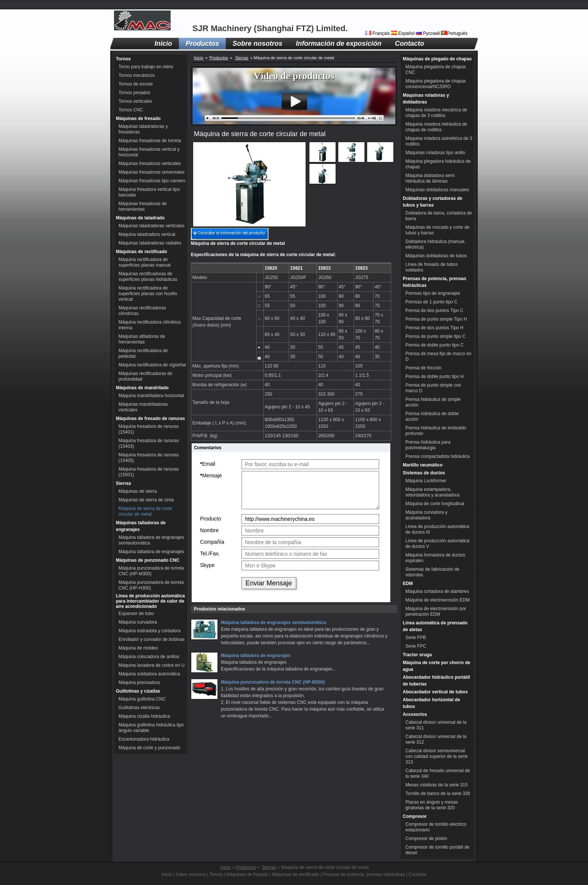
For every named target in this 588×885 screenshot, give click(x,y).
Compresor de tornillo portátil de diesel (437, 850)
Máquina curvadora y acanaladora (426, 515)
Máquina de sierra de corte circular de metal (145, 511)
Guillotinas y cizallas (138, 691)
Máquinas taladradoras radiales (150, 243)
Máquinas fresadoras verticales (150, 163)
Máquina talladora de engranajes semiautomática (151, 540)
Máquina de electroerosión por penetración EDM (436, 611)
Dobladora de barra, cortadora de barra (439, 216)
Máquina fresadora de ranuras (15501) (149, 472)
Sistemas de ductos (424, 473)
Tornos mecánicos (137, 75)
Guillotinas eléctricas (139, 708)
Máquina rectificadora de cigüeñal (152, 365)
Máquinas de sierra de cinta (146, 500)
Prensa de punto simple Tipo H (436, 319)
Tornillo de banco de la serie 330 (438, 793)
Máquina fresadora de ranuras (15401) (149, 429)
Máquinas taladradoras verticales (151, 226)
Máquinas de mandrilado (142, 388)
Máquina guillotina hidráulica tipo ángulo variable (151, 728)
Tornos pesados (134, 93)
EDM (408, 583)
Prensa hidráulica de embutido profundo (436, 431)
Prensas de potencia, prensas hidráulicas (434, 282)
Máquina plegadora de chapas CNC (436, 70)
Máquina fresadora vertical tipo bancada (149, 192)
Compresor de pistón (426, 838)
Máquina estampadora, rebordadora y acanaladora (432, 492)
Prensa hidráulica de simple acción (433, 402)
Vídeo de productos (294, 76)
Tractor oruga (417, 655)
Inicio (163, 43)
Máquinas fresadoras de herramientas (143, 206)
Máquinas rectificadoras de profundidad (145, 376)
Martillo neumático (423, 465)
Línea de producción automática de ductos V (437, 544)
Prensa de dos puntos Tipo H (434, 328)
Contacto (409, 43)
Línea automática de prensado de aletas (435, 626)
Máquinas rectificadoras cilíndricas (142, 311)
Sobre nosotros (257, 43)
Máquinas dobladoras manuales (437, 190)
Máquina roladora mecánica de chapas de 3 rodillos (436, 113)
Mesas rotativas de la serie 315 (436, 785)
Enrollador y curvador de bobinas (151, 639)
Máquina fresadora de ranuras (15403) (149, 443)
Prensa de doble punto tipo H (434, 376)
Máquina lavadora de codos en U (151, 665)
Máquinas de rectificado (142, 252)
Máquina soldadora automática (149, 674)
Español (403, 33)
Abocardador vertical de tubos (435, 692)
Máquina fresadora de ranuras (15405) (149, 458)
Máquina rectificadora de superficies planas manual (145, 262)
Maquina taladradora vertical (147, 234)
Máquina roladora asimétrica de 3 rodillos (439, 141)
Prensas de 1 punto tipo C (431, 302)
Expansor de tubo (136, 613)
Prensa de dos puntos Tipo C (434, 310)
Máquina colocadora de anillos (149, 657)
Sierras (124, 483)
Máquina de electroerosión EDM (437, 600)
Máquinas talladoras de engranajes (141, 526)
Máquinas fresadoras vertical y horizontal (149, 152)
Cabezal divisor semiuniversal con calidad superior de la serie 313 (436, 756)
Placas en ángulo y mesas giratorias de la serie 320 (432, 805)
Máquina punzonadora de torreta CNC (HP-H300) (151, 585)
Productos (202, 43)
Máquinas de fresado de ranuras (150, 418)
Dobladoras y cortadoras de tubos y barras (433, 202)
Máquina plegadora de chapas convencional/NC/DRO (436, 84)
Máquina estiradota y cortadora (149, 631)
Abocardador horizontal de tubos (431, 703)
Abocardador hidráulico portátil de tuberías (436, 681)
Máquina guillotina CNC (142, 699)
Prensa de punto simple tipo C (436, 336)
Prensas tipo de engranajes (433, 293)
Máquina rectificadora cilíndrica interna (149, 325)
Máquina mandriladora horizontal (151, 396)
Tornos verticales (135, 101)
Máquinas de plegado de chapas (437, 59)
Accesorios (415, 714)
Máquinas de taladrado (140, 218)
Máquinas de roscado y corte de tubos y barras (437, 230)
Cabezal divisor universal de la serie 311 (436, 725)
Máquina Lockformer (426, 481)
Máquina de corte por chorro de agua (436, 666)
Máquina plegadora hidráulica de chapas (438, 164)
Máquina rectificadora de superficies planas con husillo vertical (148, 294)
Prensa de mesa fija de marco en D (438, 356)
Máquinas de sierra (138, 491)
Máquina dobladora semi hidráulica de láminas (430, 178)
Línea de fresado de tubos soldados (431, 267)
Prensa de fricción (423, 368)
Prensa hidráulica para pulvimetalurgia (428, 445)
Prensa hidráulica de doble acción (432, 416)
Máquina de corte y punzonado (149, 748)
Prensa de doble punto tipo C (434, 345)
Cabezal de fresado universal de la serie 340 (438, 773)
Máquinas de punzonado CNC (148, 560)
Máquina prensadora (139, 682)
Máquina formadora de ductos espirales (435, 558)
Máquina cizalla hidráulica (144, 716)
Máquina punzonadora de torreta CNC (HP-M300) (151, 571)
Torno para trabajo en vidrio (146, 67)
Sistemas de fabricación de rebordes (432, 572)
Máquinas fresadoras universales (151, 172)
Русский (428, 33)
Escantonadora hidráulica (144, 739)
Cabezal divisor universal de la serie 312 (436, 739)
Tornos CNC (131, 110)
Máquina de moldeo (138, 648)
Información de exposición (339, 43)
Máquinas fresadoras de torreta (150, 141)
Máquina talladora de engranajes (151, 552)
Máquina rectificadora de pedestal (143, 353)
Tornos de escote (136, 84)
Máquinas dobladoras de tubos (436, 256)
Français (378, 33)
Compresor (415, 816)
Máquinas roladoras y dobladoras (426, 99)
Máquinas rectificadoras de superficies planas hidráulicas (148, 277)
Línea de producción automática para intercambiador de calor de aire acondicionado (150, 601)
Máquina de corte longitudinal (435, 504)
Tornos (123, 59)
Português (454, 33)
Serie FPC (416, 646)
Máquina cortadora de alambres (437, 591)
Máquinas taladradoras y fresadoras (143, 129)
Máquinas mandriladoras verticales (143, 407)
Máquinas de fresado (138, 118)
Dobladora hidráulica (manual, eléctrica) (435, 244)
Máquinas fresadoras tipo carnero (152, 181)
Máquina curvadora (138, 622)
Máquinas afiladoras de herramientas (142, 339)
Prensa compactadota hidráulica (437, 456)
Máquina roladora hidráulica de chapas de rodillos (436, 127)
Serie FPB (416, 637)
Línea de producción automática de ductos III (437, 529)
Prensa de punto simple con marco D (433, 388)
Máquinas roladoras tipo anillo (435, 153)
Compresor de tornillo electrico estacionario (436, 827)
